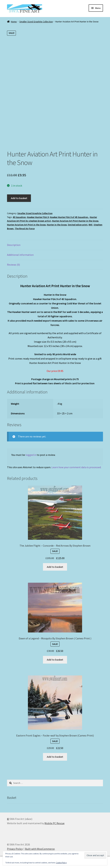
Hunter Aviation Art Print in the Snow (26, 225)
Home (14, 22)
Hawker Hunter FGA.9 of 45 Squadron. (69, 217)
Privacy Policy (15, 849)
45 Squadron (19, 217)
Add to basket (19, 198)
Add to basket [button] (55, 567)
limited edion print (78, 225)
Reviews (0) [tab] (13, 265)
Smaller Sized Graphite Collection (36, 22)
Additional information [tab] (20, 255)
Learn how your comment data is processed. (76, 467)
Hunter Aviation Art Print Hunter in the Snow (75, 221)
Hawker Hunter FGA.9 (38, 217)
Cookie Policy (61, 863)
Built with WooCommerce (40, 849)
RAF (91, 225)
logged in (31, 455)
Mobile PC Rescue (54, 823)
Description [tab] (14, 245)
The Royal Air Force (25, 228)
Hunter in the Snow (57, 225)
